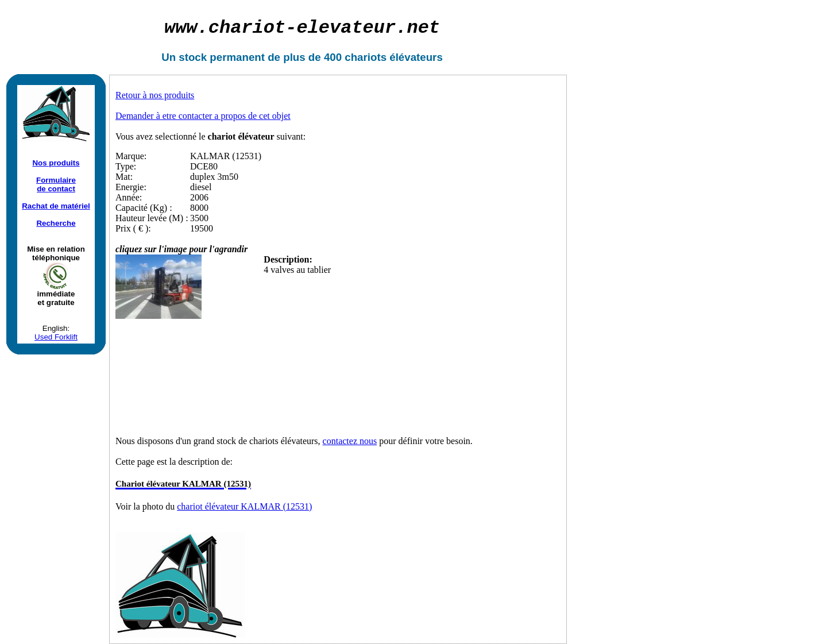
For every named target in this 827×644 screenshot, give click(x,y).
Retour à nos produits (155, 95)
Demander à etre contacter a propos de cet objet (203, 116)
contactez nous (350, 441)
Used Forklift (56, 337)
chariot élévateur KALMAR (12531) (244, 506)
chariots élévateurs (394, 57)
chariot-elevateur (302, 28)
